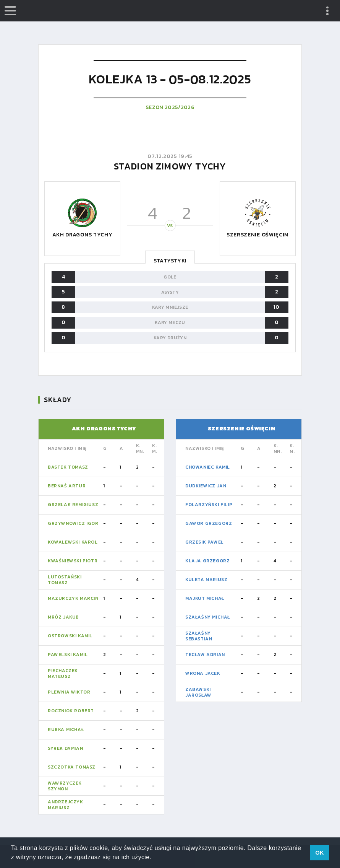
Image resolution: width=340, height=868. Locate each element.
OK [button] (319, 853)
